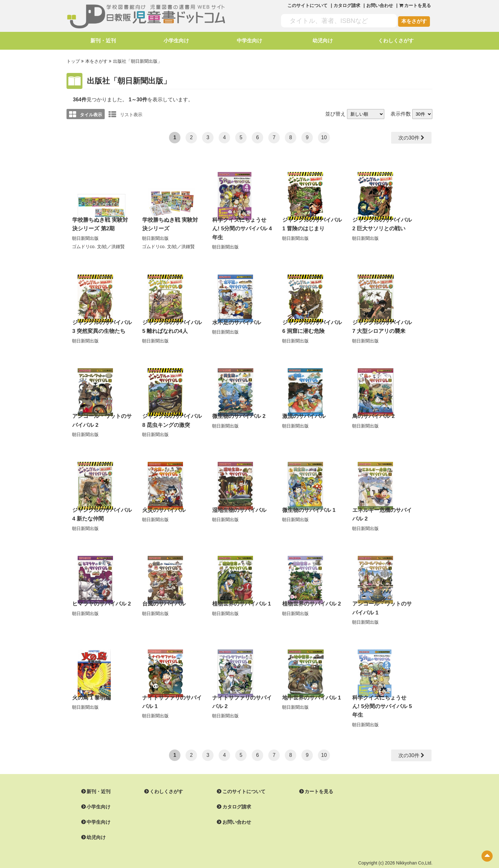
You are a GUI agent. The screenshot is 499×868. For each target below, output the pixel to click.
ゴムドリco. (84, 244)
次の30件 (408, 137)
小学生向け (176, 41)
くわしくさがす (396, 41)
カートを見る (311, 772)
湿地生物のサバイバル (238, 503)
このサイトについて (307, 5)
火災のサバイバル (163, 503)
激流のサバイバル (303, 410)
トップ (73, 61)
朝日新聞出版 (85, 236)
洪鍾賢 (118, 244)
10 (324, 136)
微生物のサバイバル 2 (237, 410)
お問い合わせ (380, 5)
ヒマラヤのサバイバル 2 (100, 595)
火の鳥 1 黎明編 (90, 688)
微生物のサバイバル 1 (307, 503)
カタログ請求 (347, 5)
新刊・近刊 (103, 41)
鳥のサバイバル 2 (372, 410)
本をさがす (414, 21)
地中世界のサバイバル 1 (310, 688)
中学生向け (250, 41)
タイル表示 (86, 113)
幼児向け (323, 41)
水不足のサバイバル (235, 317)
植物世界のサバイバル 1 (240, 595)
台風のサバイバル (163, 595)
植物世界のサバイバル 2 (310, 595)
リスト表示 (125, 113)
